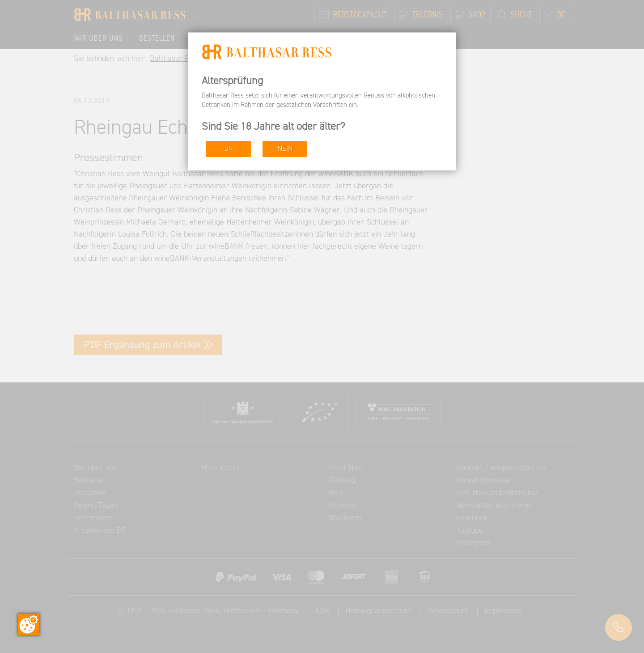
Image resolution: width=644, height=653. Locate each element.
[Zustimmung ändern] (29, 624)
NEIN (285, 149)
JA (229, 149)
